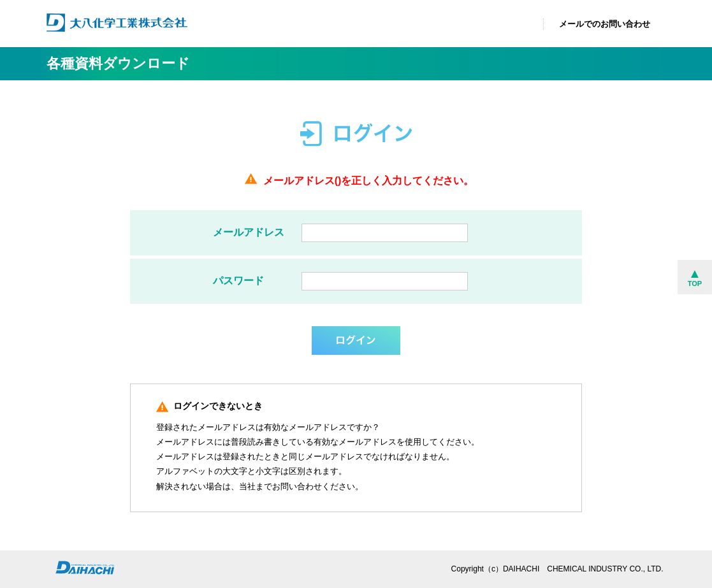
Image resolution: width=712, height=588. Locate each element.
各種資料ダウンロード (118, 63)
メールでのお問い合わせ (605, 24)
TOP (695, 283)
